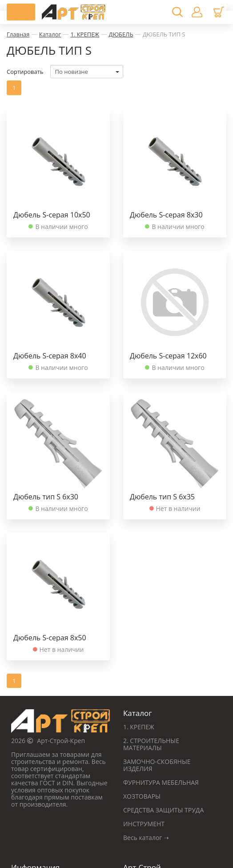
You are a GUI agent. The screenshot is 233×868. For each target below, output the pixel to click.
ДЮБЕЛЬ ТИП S (164, 34)
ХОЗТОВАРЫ (142, 796)
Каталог (50, 34)
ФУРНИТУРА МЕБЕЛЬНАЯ (161, 782)
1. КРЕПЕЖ (85, 34)
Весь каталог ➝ (146, 838)
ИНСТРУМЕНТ (144, 824)
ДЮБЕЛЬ (121, 34)
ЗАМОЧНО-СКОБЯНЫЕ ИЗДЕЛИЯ (157, 765)
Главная (18, 34)
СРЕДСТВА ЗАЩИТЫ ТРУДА (163, 810)
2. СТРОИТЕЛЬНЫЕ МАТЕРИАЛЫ (151, 744)
